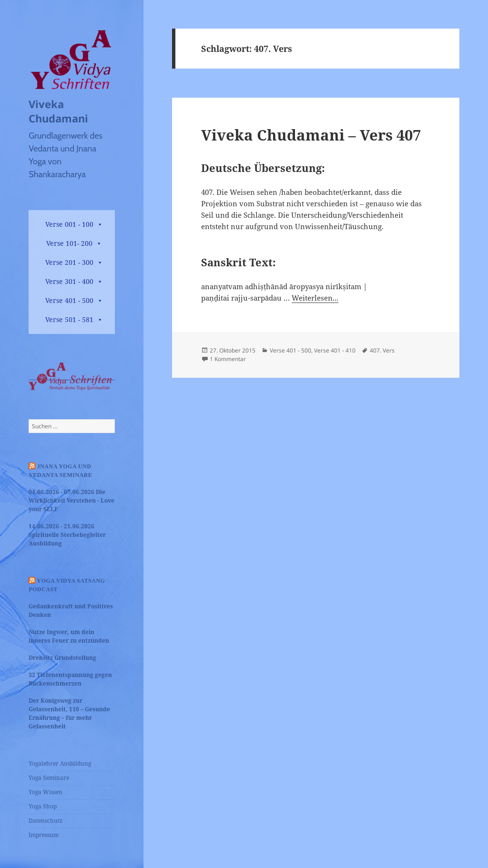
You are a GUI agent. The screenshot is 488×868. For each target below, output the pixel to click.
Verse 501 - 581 (69, 319)
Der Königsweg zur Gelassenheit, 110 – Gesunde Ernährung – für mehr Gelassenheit (69, 713)
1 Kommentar (228, 359)
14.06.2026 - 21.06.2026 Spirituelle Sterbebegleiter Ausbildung (67, 535)
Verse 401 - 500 (69, 300)
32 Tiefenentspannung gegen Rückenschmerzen (70, 679)
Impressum (44, 835)
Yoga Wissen (46, 792)
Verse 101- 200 (69, 243)
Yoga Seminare (49, 778)
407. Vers (382, 350)
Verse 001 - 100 (69, 224)
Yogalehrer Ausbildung (60, 763)
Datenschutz (46, 821)
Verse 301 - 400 (69, 281)
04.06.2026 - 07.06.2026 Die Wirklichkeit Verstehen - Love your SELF (71, 500)
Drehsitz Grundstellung (62, 658)
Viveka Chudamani (58, 111)
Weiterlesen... (315, 298)
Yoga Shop (43, 806)
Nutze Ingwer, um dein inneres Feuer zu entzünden (69, 636)
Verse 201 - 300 (69, 262)
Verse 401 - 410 (335, 350)
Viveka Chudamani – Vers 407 (311, 135)
